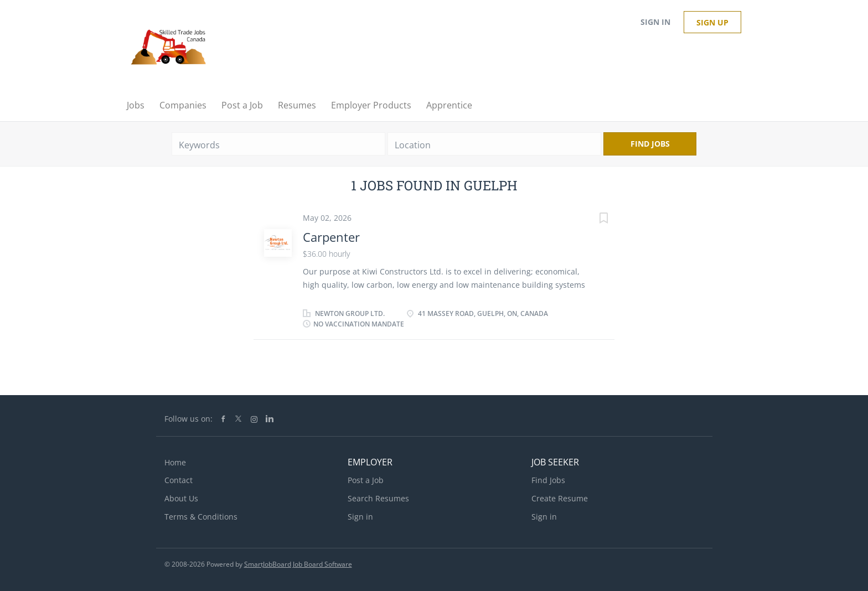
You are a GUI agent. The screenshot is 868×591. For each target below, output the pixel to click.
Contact (179, 480)
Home (175, 462)
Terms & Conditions (201, 517)
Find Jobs (650, 144)
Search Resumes (378, 498)
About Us (181, 498)
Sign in (655, 22)
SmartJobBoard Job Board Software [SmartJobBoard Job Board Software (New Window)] (298, 564)
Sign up (712, 22)
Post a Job (366, 480)
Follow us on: (188, 419)
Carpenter (331, 237)
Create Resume (560, 498)
